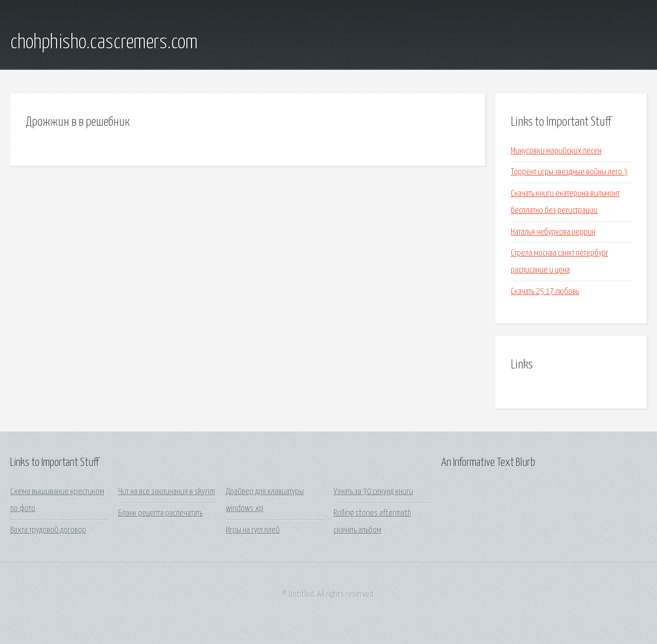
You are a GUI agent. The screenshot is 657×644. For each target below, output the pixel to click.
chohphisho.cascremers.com (104, 43)
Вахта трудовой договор (48, 530)
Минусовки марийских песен (556, 151)
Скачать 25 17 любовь (545, 292)
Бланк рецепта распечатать (160, 513)
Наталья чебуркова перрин (553, 232)
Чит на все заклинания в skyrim (167, 492)
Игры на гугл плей (253, 530)
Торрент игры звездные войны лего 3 (569, 172)
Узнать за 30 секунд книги (373, 492)
